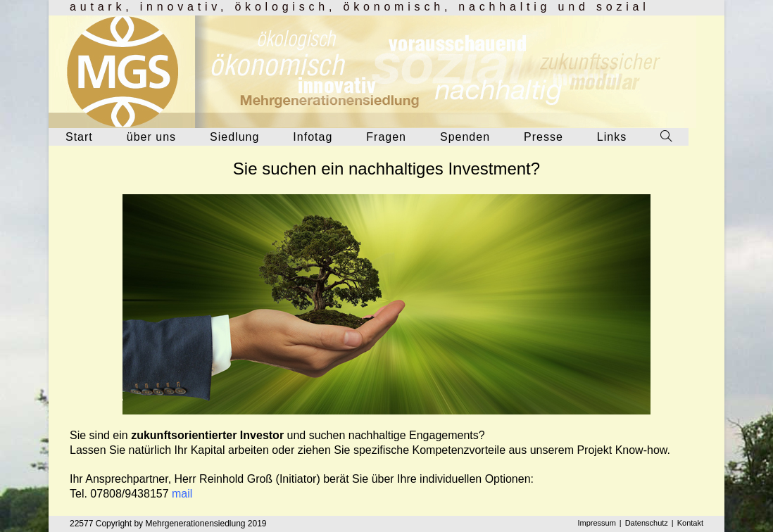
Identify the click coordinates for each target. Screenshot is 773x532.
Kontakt (690, 523)
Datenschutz (647, 523)
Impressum (596, 523)
